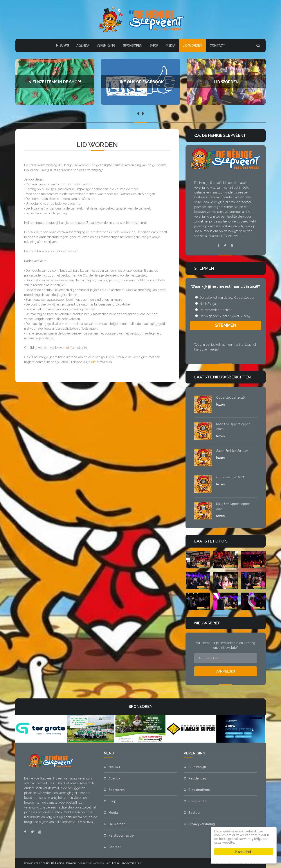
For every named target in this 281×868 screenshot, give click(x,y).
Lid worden (192, 45)
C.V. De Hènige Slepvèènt (61, 863)
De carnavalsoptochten (213, 310)
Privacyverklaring (202, 824)
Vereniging (106, 45)
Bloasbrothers (199, 790)
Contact (217, 45)
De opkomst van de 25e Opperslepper (224, 298)
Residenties (197, 778)
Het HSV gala (206, 304)
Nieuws (63, 45)
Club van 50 (197, 767)
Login (115, 863)
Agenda (83, 45)
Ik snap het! (244, 852)
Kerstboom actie (121, 835)
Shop (154, 45)
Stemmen (226, 325)
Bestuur (194, 813)
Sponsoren (133, 45)
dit (68, 348)
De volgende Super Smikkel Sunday (222, 316)
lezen (220, 405)
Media (170, 45)
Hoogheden (197, 801)
